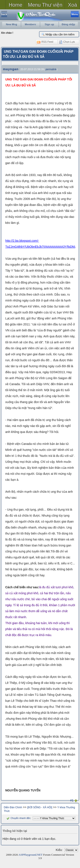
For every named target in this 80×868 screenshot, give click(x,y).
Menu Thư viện (45, 5)
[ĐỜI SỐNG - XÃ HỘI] (40, 807)
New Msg (12, 25)
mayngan (11, 69)
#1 (72, 800)
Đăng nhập (68, 25)
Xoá (72, 5)
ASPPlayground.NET (31, 855)
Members (30, 25)
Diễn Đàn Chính (13, 807)
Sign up (49, 25)
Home (16, 5)
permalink (51, 69)
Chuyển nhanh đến (18, 818)
